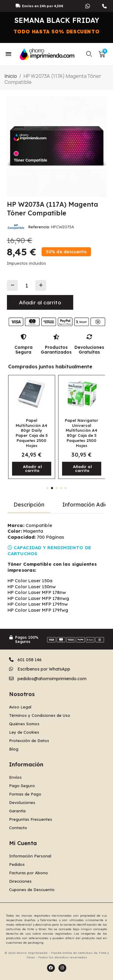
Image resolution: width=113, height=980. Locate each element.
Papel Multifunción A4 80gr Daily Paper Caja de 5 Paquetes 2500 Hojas (32, 433)
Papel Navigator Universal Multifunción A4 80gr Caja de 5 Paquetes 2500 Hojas (82, 433)
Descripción (29, 505)
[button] (89, 54)
